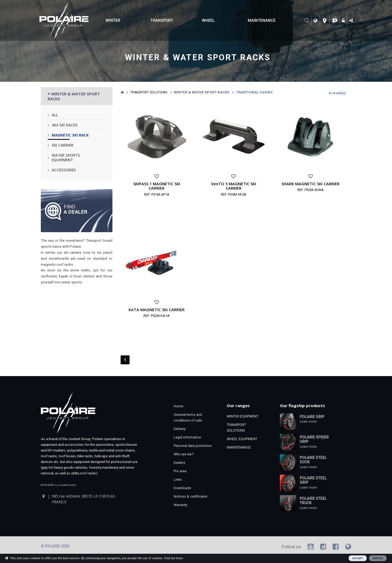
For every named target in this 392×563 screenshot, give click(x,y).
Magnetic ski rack (70, 135)
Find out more (174, 558)
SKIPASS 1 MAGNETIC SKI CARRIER (157, 186)
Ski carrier (63, 145)
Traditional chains (254, 92)
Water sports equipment (66, 158)
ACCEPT (358, 558)
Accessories (64, 170)
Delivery (180, 429)
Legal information (187, 437)
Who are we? (183, 454)
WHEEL (208, 20)
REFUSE (378, 558)
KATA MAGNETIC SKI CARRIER (157, 310)
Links (178, 479)
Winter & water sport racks (198, 57)
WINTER (113, 20)
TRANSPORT (162, 20)
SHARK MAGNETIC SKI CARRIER (310, 184)
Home (178, 406)
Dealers (180, 463)
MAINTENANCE (262, 20)
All (55, 115)
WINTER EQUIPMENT (243, 416)
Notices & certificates (191, 496)
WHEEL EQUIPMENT (242, 439)
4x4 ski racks (65, 125)
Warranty (180, 505)
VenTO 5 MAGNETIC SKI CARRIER (234, 186)
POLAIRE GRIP (312, 417)
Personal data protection (193, 446)
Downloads (182, 488)
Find (76, 209)
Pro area (180, 471)
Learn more (308, 422)
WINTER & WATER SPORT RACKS (74, 96)
